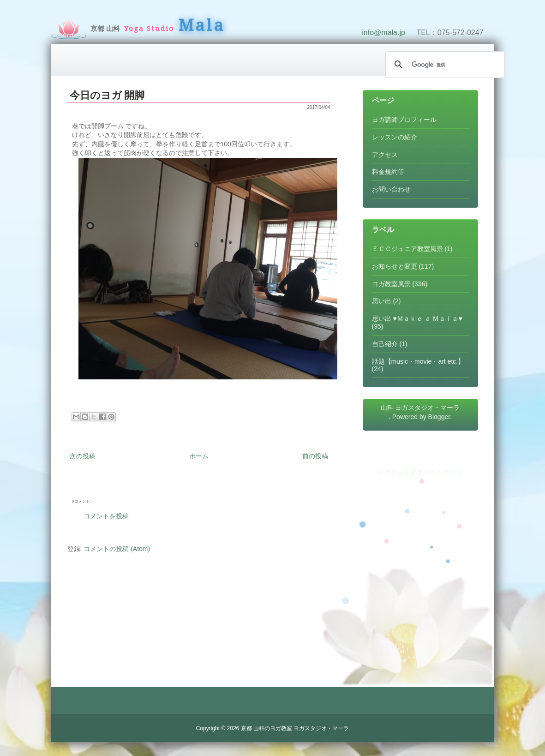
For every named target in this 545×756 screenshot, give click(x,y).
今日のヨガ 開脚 (107, 95)
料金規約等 (388, 172)
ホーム (199, 456)
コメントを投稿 (106, 516)
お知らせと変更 (395, 266)
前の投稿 (315, 456)
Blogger (439, 417)
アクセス (385, 155)
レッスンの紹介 (395, 137)
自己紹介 (385, 344)
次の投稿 (83, 456)
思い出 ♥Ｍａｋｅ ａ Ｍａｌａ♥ (417, 318)
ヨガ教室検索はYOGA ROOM (420, 472)
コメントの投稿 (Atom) (117, 549)
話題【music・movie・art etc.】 (418, 361)
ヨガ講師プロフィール (404, 120)
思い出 (382, 301)
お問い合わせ (391, 189)
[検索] (444, 65)
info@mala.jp (383, 33)
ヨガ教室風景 (391, 284)
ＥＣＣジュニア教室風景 (407, 249)
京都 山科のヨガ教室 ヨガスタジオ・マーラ (295, 728)
